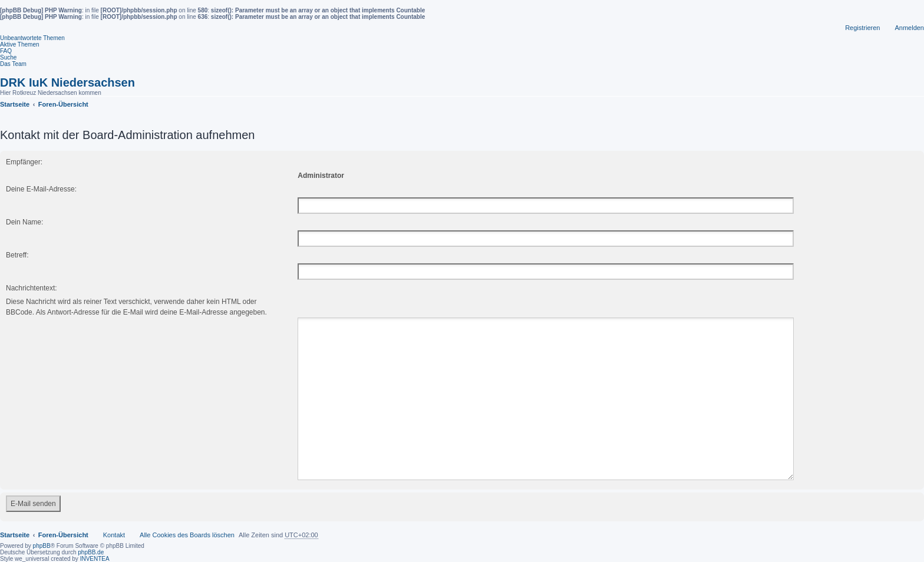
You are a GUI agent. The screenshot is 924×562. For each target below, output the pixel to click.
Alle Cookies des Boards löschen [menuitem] (187, 521)
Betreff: (17, 255)
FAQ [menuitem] (6, 51)
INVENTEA (95, 545)
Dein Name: (24, 222)
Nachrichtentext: (32, 288)
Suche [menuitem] (8, 57)
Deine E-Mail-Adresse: (41, 189)
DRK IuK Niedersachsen (67, 82)
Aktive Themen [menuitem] (20, 44)
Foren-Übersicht (63, 521)
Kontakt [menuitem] (114, 521)
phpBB (42, 532)
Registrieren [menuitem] (862, 28)
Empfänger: (24, 162)
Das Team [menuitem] (13, 64)
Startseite (15, 521)
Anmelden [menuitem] (909, 28)
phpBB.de (91, 538)
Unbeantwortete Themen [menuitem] (32, 38)
